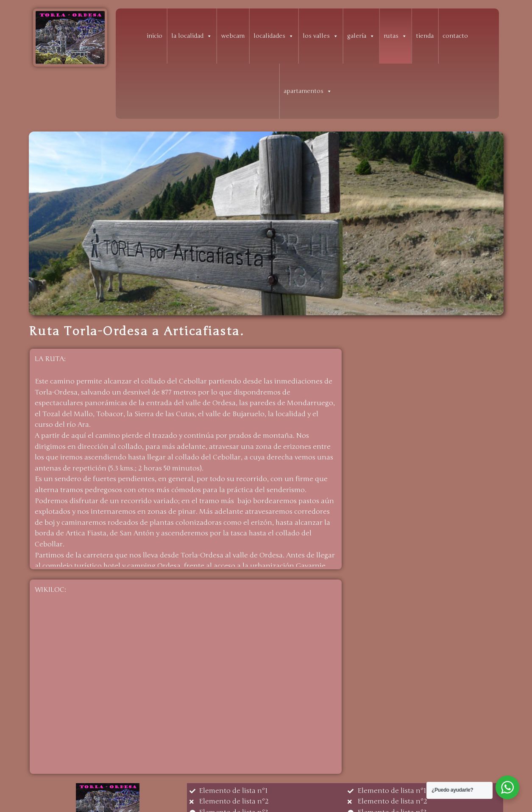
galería (361, 36)
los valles (320, 36)
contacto (455, 36)
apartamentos (308, 91)
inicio (155, 36)
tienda (425, 36)
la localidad (192, 36)
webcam (233, 36)
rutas (395, 36)
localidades (274, 36)
